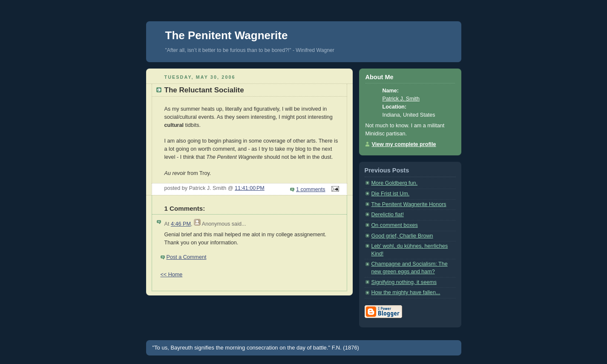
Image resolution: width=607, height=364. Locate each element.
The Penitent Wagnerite (227, 35)
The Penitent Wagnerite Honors (409, 204)
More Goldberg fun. (395, 183)
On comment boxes (395, 225)
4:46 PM (181, 224)
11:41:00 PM (250, 188)
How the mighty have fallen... (406, 292)
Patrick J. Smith (401, 99)
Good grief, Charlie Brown (402, 236)
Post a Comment (187, 257)
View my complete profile (404, 144)
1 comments (311, 189)
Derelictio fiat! (388, 215)
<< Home (172, 275)
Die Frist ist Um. (391, 194)
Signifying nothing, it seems (404, 282)
